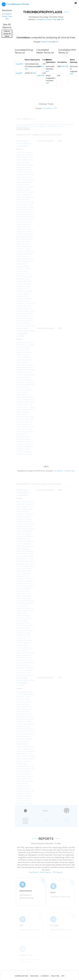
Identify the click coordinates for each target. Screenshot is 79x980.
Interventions (34, 976)
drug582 (19, 79)
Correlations (7, 15)
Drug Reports (34, 879)
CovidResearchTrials (21, 976)
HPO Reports (58, 879)
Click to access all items (7, 35)
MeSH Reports (46, 879)
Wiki (26, 75)
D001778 (41, 81)
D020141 (41, 72)
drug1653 (19, 70)
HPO (7, 20)
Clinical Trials (7, 18)
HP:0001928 (64, 72)
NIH (47, 77)
